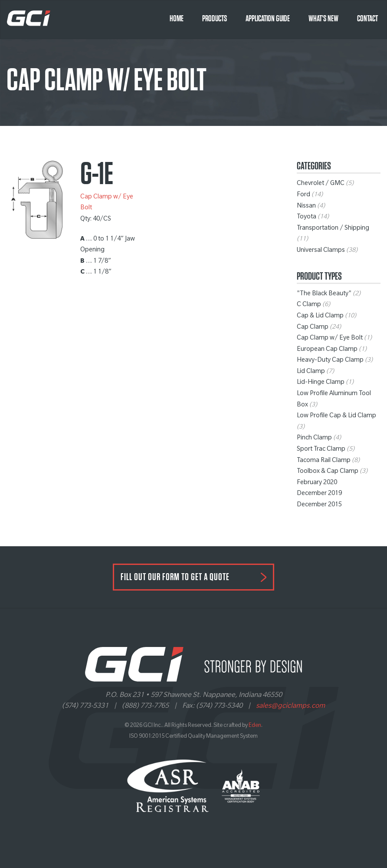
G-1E (97, 174)
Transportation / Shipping (333, 229)
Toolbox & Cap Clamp (328, 472)
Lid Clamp (311, 372)
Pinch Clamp (314, 439)
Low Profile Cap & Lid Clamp (336, 416)
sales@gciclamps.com (290, 706)
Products (215, 19)
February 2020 (317, 483)
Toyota (307, 218)
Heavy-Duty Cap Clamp (330, 361)
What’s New (323, 19)
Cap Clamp (313, 328)
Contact (367, 19)
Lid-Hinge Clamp (321, 383)
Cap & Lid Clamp (320, 317)
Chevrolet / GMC (321, 184)
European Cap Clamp (327, 350)
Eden (255, 726)
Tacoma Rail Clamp (324, 461)
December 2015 (319, 505)
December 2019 (319, 494)
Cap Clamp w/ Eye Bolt (330, 339)
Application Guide (268, 19)
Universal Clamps (321, 251)
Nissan (306, 207)
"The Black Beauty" (324, 294)
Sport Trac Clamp (321, 450)
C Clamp (309, 305)
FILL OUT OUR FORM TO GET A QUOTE (175, 577)
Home (177, 19)
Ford (303, 195)
